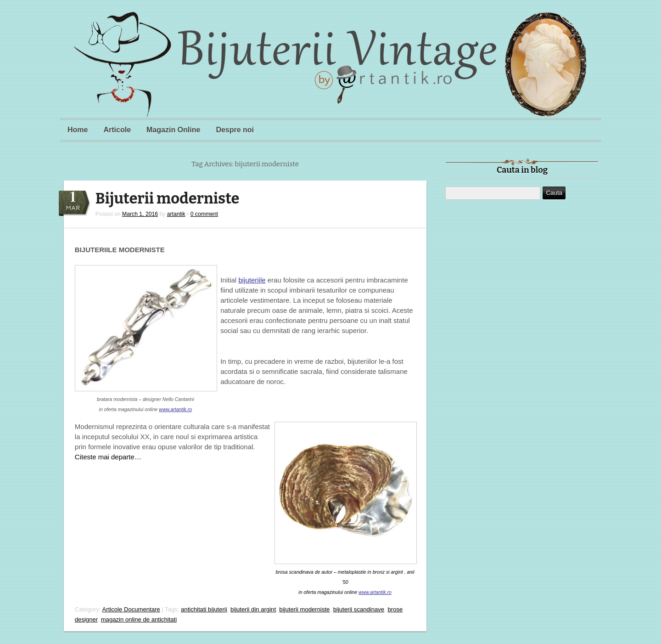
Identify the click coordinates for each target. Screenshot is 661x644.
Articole (117, 130)
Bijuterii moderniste (168, 199)
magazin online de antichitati (139, 619)
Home (78, 130)
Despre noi (235, 130)
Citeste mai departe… (108, 457)
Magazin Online (173, 130)
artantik (176, 214)
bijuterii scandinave (359, 609)
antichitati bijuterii (204, 609)
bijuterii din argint (253, 609)
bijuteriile (252, 280)
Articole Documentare (131, 609)
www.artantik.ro (175, 409)
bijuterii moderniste (304, 609)
